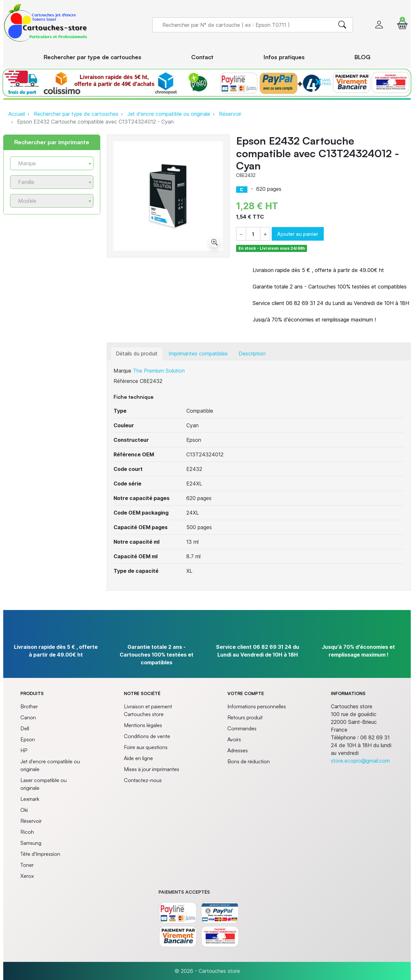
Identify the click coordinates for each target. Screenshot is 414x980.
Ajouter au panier (298, 234)
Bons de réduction (249, 761)
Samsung (31, 843)
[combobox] (52, 163)
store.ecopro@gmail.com (360, 761)
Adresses (238, 750)
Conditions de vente (147, 736)
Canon (28, 717)
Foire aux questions (146, 747)
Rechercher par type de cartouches (76, 114)
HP (24, 750)
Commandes (242, 728)
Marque (122, 371)
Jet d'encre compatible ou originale (169, 114)
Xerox (27, 876)
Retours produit (245, 717)
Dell (25, 728)
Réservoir (230, 114)
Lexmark (30, 799)
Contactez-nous (143, 780)
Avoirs (234, 739)
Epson (28, 739)
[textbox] (49, 163)
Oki (24, 810)
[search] (342, 25)
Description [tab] (252, 354)
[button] (402, 25)
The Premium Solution (159, 371)
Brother (29, 706)
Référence (126, 381)
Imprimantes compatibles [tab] (198, 354)
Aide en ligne (138, 758)
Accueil (17, 114)
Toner (27, 865)
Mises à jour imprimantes (152, 769)
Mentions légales (143, 725)
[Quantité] (253, 234)
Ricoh (27, 832)
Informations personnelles (257, 706)
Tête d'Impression (40, 854)
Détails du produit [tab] (137, 354)
